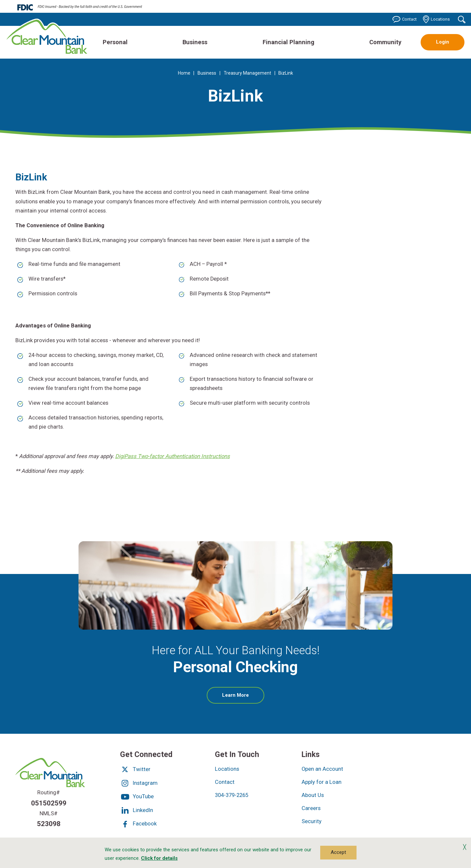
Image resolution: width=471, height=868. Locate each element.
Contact (405, 19)
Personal (115, 42)
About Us (313, 795)
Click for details (159, 858)
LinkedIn (137, 810)
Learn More (243, 698)
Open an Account (322, 769)
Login (443, 42)
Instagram (139, 783)
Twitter (135, 769)
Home (184, 73)
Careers (311, 808)
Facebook (138, 824)
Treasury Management (247, 73)
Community (385, 42)
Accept (338, 852)
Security (312, 821)
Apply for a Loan (322, 782)
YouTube (137, 796)
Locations (436, 19)
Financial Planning (288, 42)
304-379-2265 (232, 795)
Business (195, 42)
